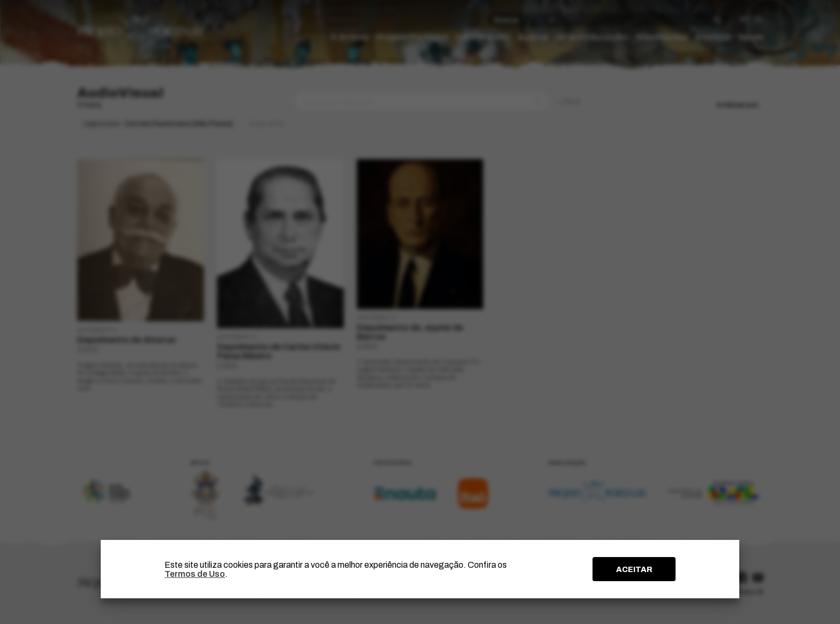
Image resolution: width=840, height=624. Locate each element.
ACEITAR (634, 569)
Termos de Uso (195, 574)
